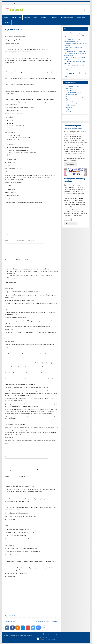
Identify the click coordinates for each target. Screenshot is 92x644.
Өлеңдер (69, 111)
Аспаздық (54, 18)
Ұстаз (35, 18)
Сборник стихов (37, 634)
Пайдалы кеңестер (67, 18)
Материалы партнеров (52, 634)
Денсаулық (44, 18)
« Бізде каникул (10, 621)
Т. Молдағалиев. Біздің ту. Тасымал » (47, 621)
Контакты (65, 634)
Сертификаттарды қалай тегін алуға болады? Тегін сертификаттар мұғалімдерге (75, 54)
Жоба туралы (7, 3)
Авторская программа (10, 634)
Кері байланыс (17, 3)
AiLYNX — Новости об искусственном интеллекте (48, 639)
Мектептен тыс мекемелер (74, 97)
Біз (7, 616)
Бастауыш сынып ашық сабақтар (16, 36)
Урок (21, 634)
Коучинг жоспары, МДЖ (74, 93)
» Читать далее (70, 164)
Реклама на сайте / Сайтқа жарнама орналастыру (18, 635)
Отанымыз (12, 616)
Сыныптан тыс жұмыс (73, 103)
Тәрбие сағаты (81, 18)
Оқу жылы (69, 99)
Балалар (27, 18)
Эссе (67, 109)
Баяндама (69, 91)
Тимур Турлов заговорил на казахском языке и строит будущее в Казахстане (75, 35)
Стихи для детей (71, 101)
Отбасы (6, 18)
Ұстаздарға (69, 89)
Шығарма (7, 22)
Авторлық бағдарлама (73, 87)
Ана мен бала (16, 18)
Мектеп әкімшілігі (71, 95)
